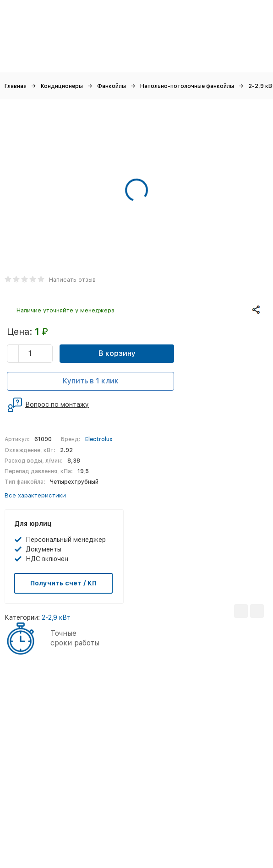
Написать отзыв (72, 280)
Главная (16, 86)
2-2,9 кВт (56, 617)
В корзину (117, 353)
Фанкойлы (112, 86)
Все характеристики (35, 495)
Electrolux (99, 439)
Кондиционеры (62, 86)
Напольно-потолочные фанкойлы (187, 86)
